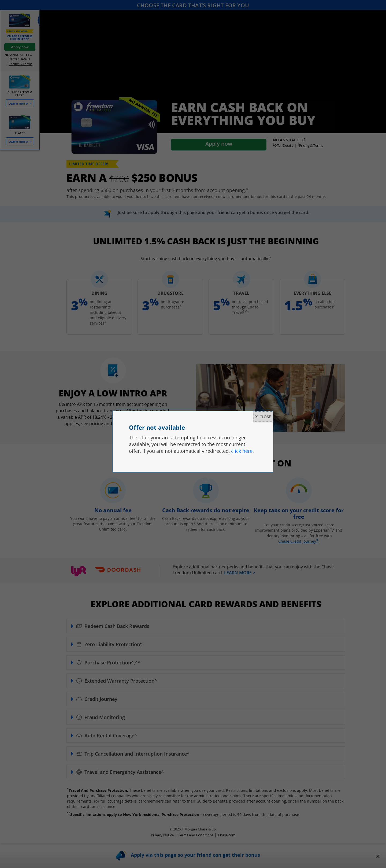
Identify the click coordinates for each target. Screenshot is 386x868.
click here (242, 451)
